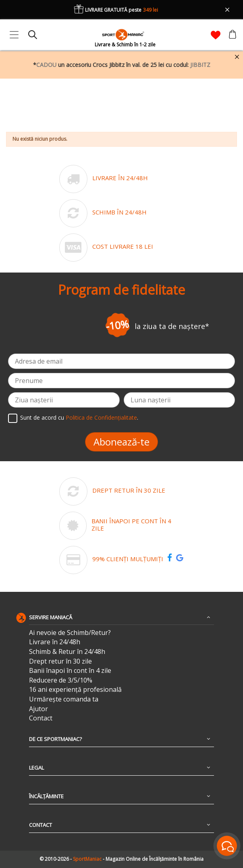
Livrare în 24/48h (55, 642)
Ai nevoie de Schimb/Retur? (70, 633)
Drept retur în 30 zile (60, 661)
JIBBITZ (200, 65)
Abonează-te (121, 442)
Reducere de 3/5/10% (61, 680)
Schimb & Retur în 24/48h (67, 652)
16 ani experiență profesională (75, 690)
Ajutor (38, 709)
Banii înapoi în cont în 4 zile (70, 671)
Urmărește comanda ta (64, 699)
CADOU (46, 65)
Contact (41, 718)
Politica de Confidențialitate (101, 417)
